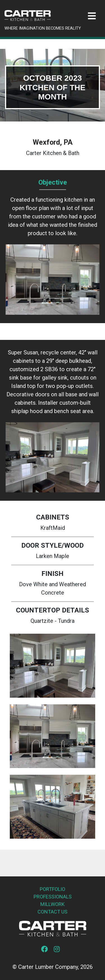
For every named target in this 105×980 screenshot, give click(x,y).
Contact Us (53, 912)
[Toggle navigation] (92, 16)
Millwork (53, 904)
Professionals (53, 897)
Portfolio (53, 889)
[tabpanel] (53, 85)
